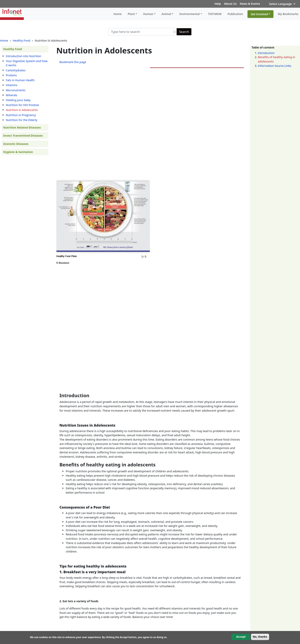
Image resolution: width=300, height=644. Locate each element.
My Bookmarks (288, 14)
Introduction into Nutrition (24, 56)
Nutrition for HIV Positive (23, 105)
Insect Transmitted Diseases (23, 136)
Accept (241, 637)
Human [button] (148, 14)
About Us (230, 4)
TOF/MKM (215, 14)
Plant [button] (131, 14)
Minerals (12, 95)
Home (118, 14)
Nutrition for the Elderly (22, 120)
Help (218, 4)
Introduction (266, 53)
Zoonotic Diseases (16, 144)
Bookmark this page (73, 62)
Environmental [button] (190, 14)
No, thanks (260, 637)
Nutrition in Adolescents (22, 110)
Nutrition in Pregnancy (21, 115)
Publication (235, 14)
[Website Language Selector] (282, 4)
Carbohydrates (16, 70)
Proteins (11, 75)
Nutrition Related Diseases (22, 127)
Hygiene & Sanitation (18, 152)
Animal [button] (166, 14)
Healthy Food (21, 41)
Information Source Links (275, 66)
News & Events (250, 4)
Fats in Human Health (20, 80)
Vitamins (12, 85)
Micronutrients (16, 90)
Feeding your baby (18, 100)
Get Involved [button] (259, 14)
